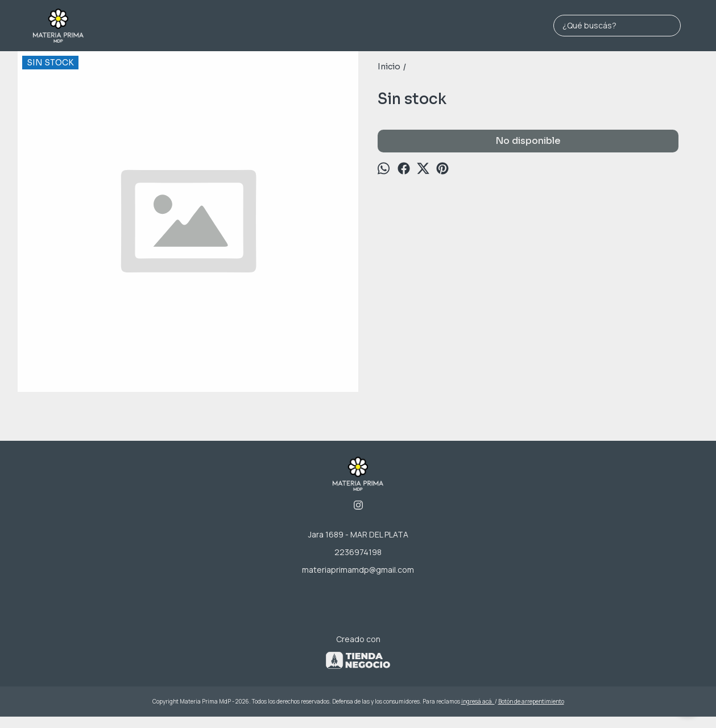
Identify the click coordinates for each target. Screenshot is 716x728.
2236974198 (358, 552)
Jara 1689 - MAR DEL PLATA (358, 534)
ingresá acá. (478, 701)
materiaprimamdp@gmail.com (358, 570)
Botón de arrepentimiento (531, 701)
